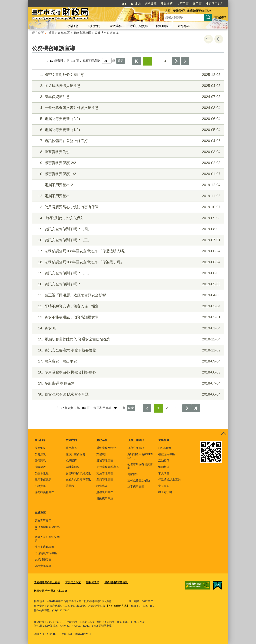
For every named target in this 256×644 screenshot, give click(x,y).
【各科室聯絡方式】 (117, 606)
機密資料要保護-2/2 (127, 163)
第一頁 (137, 61)
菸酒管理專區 (105, 473)
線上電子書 (165, 492)
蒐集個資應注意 (127, 97)
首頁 (51, 33)
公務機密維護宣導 (107, 33)
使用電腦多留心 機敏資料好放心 (127, 372)
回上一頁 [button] (219, 39)
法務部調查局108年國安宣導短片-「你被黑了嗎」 (127, 262)
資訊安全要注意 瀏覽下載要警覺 (127, 350)
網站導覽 (151, 4)
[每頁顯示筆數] (107, 61)
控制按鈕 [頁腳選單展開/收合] (224, 434)
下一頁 (176, 61)
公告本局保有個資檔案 (140, 466)
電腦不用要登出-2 (127, 185)
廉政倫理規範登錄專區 (47, 529)
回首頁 (197, 4)
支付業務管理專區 (108, 467)
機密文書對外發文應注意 (127, 75)
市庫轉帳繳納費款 (199, 11)
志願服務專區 (43, 559)
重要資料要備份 (127, 152)
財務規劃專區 (105, 492)
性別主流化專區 (44, 547)
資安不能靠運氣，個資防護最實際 (127, 317)
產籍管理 (179, 11)
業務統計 (102, 454)
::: (26, 2)
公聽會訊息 (42, 473)
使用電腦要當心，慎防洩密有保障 (127, 207)
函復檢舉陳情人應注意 (127, 86)
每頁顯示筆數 (92, 61)
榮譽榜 (70, 486)
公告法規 (40, 454)
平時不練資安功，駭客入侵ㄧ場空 (127, 306)
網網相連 (164, 467)
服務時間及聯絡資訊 (78, 473)
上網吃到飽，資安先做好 (127, 218)
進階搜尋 (220, 17)
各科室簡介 (73, 467)
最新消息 (40, 448)
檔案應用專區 (136, 487)
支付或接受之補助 (139, 480)
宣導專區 (184, 26)
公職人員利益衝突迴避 (47, 539)
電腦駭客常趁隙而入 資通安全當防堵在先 (127, 339)
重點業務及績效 (106, 448)
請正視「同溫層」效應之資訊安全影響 (127, 295)
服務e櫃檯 (165, 448)
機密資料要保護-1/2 (127, 174)
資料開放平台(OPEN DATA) (140, 456)
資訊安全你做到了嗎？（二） (127, 273)
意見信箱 (164, 486)
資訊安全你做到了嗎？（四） (127, 229)
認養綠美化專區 (44, 492)
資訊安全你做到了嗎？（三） (127, 240)
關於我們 (94, 26)
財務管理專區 (105, 460)
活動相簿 (164, 460)
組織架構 (71, 460)
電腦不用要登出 (127, 196)
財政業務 (116, 26)
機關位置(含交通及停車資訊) (50, 591)
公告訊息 (72, 26)
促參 (167, 11)
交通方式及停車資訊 (78, 479)
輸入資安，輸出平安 (127, 361)
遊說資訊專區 (43, 566)
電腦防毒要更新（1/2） (127, 130)
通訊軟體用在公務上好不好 (127, 141)
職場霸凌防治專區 (46, 553)
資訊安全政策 (73, 582)
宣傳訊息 (40, 460)
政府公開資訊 (139, 26)
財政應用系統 (105, 499)
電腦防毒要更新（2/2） (127, 119)
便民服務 (162, 26)
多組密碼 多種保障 (127, 383)
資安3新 (127, 328)
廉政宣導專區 (82, 33)
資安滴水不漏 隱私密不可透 (127, 394)
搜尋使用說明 (215, 4)
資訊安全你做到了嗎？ (127, 284)
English (136, 4)
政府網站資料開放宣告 (47, 582)
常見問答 (167, 4)
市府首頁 (183, 4)
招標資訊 (40, 486)
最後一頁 (185, 61)
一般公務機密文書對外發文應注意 (127, 108)
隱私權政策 (93, 582)
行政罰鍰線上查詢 (169, 479)
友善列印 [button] (208, 39)
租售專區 (102, 486)
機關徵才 (40, 467)
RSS (124, 4)
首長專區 (71, 448)
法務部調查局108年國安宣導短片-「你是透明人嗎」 (127, 251)
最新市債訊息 (43, 479)
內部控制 (133, 474)
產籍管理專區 (105, 479)
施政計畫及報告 (75, 454)
